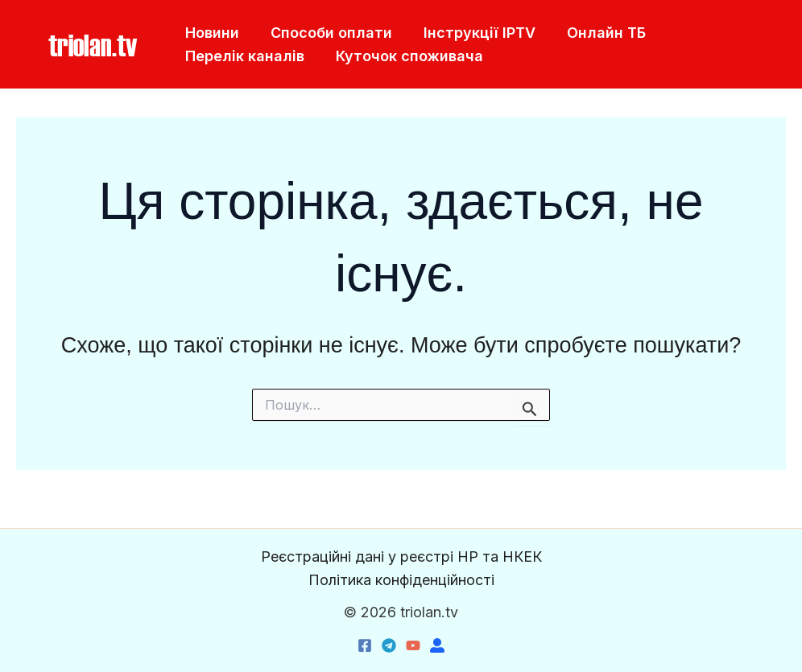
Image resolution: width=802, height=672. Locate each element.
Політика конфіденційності (401, 580)
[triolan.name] (437, 645)
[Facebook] (365, 645)
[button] (93, 44)
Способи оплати (327, 33)
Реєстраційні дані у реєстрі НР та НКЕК (401, 557)
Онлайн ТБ (597, 33)
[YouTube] (413, 645)
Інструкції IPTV (473, 33)
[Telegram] (389, 645)
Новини (211, 33)
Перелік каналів (243, 56)
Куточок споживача (405, 56)
